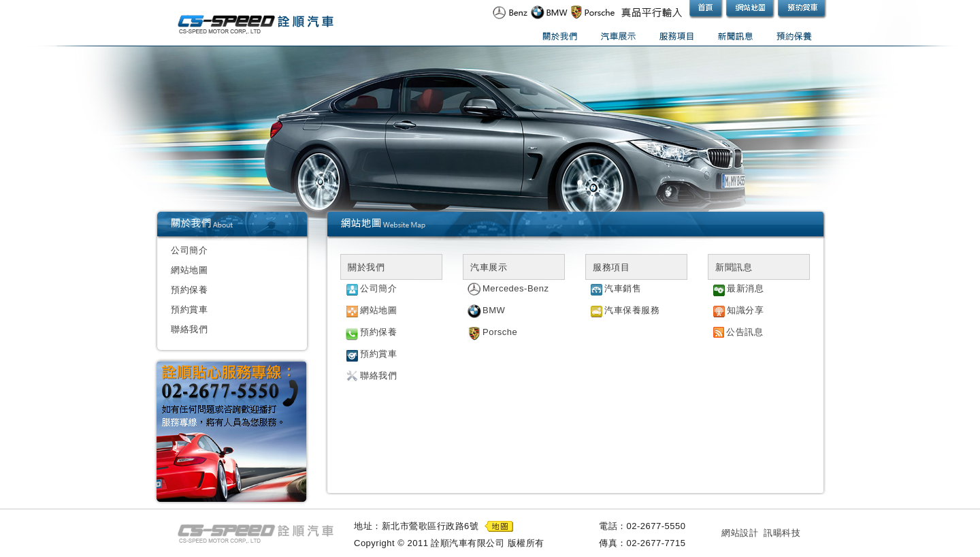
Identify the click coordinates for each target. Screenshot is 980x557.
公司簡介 (189, 250)
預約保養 (189, 290)
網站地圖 (189, 270)
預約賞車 (189, 309)
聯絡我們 (189, 329)
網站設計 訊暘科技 (761, 533)
